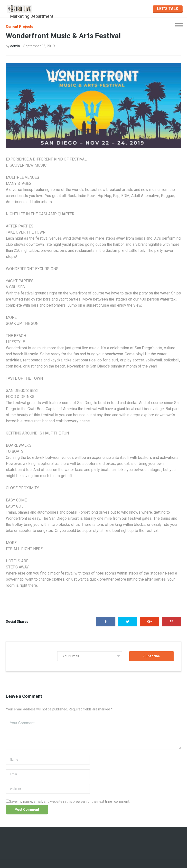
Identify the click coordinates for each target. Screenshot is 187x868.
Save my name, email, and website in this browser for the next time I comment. (70, 802)
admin (15, 46)
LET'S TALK (168, 9)
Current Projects (19, 27)
